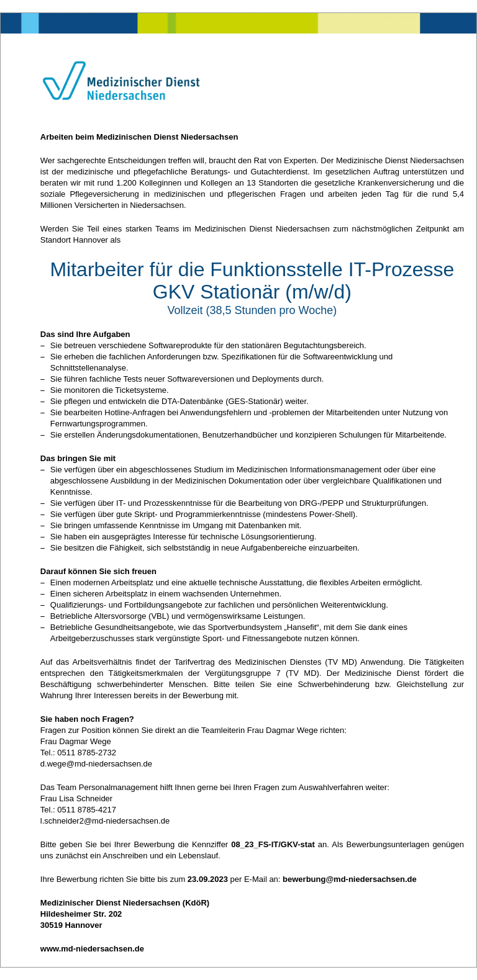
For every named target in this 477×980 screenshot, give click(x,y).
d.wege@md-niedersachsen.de (96, 764)
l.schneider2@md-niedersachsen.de (105, 821)
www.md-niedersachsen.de (92, 949)
